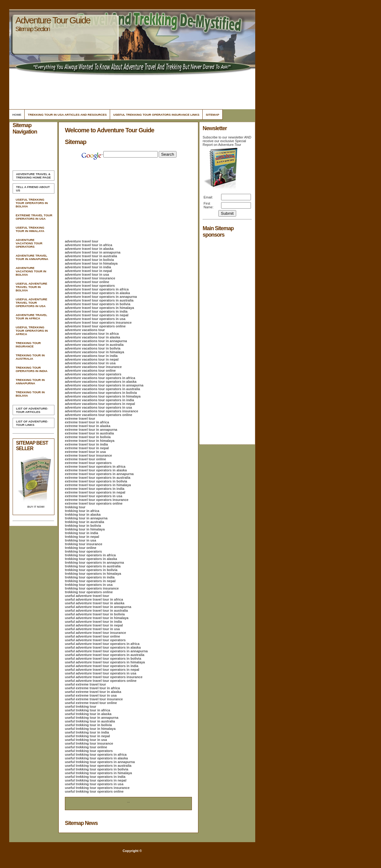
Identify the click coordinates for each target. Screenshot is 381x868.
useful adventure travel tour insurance (95, 633)
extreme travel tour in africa (87, 422)
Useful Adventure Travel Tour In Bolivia (32, 287)
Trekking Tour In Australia (30, 357)
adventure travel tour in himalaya (91, 263)
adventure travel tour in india (88, 267)
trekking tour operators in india (90, 577)
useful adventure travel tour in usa (92, 629)
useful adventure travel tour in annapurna (98, 607)
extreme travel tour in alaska (88, 426)
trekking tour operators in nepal (90, 581)
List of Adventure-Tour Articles (32, 410)
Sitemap (212, 115)
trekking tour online (81, 548)
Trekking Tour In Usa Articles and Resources (67, 115)
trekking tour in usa (81, 540)
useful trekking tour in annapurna (92, 718)
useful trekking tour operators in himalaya (98, 773)
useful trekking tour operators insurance (97, 788)
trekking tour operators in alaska (91, 559)
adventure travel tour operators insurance (98, 322)
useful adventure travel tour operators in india (102, 666)
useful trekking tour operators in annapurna (100, 762)
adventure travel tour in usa (87, 274)
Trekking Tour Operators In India (32, 369)
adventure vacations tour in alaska (92, 337)
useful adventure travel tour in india (93, 622)
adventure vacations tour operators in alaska (101, 382)
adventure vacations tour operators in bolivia (101, 393)
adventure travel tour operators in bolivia (98, 304)
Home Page (33, 176)
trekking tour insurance (84, 544)
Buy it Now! (36, 507)
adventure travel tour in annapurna (93, 252)
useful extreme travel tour (85, 684)
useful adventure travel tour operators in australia (105, 655)
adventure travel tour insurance (90, 278)
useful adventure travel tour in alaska (95, 603)
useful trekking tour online (86, 747)
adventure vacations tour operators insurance (101, 411)
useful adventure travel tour (87, 596)
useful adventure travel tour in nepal (94, 625)
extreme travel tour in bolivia (88, 437)
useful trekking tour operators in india (95, 777)
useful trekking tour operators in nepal (96, 780)
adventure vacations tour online (90, 370)
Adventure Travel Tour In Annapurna (32, 257)
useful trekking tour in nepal (87, 736)
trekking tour (75, 507)
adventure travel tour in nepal (88, 271)
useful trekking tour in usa (86, 740)
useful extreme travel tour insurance (94, 699)
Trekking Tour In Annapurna (30, 382)
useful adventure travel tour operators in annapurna (106, 651)
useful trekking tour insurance (89, 743)
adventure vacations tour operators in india (99, 400)
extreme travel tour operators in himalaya (98, 485)
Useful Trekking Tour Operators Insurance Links (156, 115)
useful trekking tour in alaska (88, 714)
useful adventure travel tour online (92, 636)
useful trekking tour (81, 706)
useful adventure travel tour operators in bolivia (103, 658)
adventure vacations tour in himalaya (95, 352)
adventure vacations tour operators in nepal (100, 404)
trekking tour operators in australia (93, 566)
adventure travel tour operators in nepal (97, 315)
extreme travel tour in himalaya (90, 441)
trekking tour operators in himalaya (93, 574)
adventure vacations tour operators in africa (100, 378)
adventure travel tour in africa (89, 245)
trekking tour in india (81, 533)
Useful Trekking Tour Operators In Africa (32, 331)
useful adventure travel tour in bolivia (95, 614)
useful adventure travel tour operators (95, 640)
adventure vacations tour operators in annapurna (104, 385)
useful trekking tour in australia (90, 721)
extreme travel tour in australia (89, 433)
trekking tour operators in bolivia (91, 570)
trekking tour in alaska (83, 514)
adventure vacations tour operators (93, 374)
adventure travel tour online (87, 282)
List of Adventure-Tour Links (32, 423)
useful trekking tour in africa (87, 710)
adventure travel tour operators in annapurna (101, 297)
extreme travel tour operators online (94, 503)
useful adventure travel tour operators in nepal (102, 670)
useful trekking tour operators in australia (98, 766)
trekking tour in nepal (82, 537)
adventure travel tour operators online (95, 326)
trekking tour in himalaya (85, 529)
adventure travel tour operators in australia (99, 300)
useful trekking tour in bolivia (88, 725)
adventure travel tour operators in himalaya (99, 308)
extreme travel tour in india (86, 444)
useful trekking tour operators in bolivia (97, 769)
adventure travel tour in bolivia (89, 260)
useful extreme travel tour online (91, 703)
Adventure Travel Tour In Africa (31, 317)
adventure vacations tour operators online (99, 415)
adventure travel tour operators (90, 286)
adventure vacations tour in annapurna (96, 341)
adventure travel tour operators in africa (97, 289)
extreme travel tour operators (88, 463)
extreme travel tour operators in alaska (96, 470)
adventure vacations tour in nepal (92, 359)
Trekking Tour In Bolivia (30, 394)
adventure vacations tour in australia (94, 345)
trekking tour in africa (82, 511)
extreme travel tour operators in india (95, 489)
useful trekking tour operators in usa (94, 784)
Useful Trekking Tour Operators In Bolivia (32, 203)
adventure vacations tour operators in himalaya (103, 396)
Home (17, 115)
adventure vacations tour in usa (90, 363)
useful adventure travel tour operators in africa (102, 644)
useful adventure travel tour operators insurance (104, 677)
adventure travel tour (82, 241)
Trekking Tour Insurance (28, 345)
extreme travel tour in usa (85, 452)
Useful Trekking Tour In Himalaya (30, 229)
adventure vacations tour (85, 330)
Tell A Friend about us (33, 189)
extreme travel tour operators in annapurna (99, 474)
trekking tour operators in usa (89, 585)
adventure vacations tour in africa (92, 334)
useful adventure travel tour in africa (94, 599)
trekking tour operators (83, 551)
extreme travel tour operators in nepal (95, 492)
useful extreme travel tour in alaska (93, 692)
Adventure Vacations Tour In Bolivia (31, 271)
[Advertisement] (131, 91)
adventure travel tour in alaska (89, 249)
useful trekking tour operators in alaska (96, 758)
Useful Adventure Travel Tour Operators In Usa (32, 303)
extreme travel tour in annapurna (91, 430)
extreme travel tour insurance (88, 455)
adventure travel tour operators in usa (95, 319)
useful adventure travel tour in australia (96, 610)
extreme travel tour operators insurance (97, 500)
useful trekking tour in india (87, 732)
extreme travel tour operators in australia (98, 478)
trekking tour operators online (89, 592)
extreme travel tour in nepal (87, 448)
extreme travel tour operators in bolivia (96, 481)
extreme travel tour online (85, 459)
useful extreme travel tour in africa (92, 688)
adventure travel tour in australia (91, 256)
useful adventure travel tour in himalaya (97, 618)
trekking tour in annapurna (86, 518)
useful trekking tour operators (89, 751)
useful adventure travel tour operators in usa (101, 673)
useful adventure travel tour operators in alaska (103, 647)
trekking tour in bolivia (83, 526)
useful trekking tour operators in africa (96, 754)
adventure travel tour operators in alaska (97, 293)
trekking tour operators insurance (92, 588)
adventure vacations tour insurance (93, 367)
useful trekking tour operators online (94, 791)
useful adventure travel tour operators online (101, 681)
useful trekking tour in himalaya (90, 729)
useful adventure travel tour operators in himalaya (105, 662)
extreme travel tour (80, 418)
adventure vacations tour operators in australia (102, 389)
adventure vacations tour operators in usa (98, 407)
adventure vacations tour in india (91, 356)
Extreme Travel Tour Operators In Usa (34, 217)
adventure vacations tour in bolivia (93, 348)
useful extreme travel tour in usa (91, 695)
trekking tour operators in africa (90, 555)
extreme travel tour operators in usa (94, 496)
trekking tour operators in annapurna (94, 562)
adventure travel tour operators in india (96, 311)
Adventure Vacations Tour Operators (29, 243)
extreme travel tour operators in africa (95, 466)
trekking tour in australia (85, 522)
